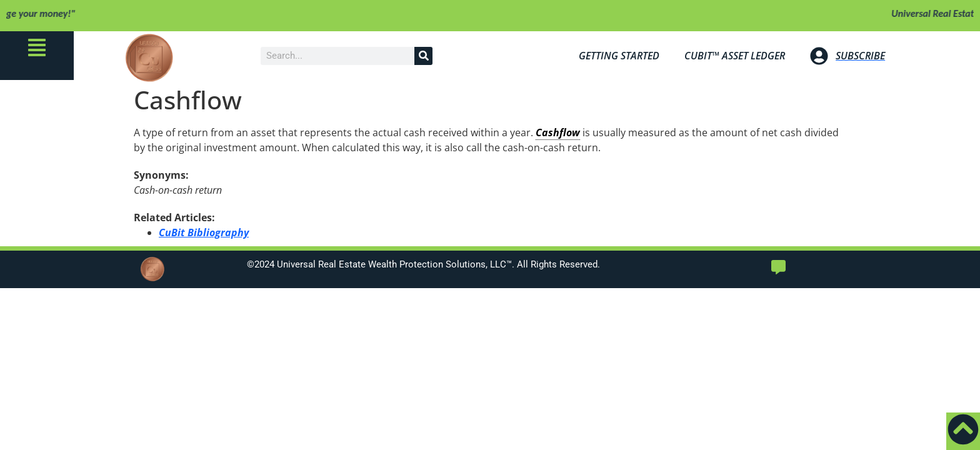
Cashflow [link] (558, 132)
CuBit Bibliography (204, 232)
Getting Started (619, 56)
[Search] (423, 56)
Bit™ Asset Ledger (735, 56)
